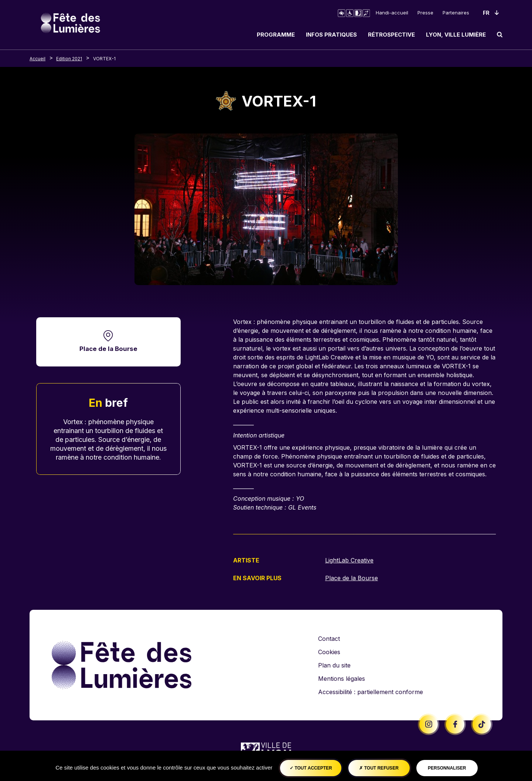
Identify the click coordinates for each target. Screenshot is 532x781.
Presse (425, 13)
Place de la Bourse (108, 349)
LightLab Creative (349, 560)
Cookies (329, 652)
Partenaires (456, 13)
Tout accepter (311, 768)
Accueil (37, 59)
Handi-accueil (392, 13)
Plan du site (334, 665)
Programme (276, 35)
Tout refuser (379, 768)
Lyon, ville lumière (456, 35)
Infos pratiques (331, 35)
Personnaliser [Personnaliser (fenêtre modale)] (447, 768)
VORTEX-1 (104, 59)
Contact (329, 638)
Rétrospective (391, 35)
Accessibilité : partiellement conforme (371, 692)
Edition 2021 (69, 59)
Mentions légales (342, 678)
